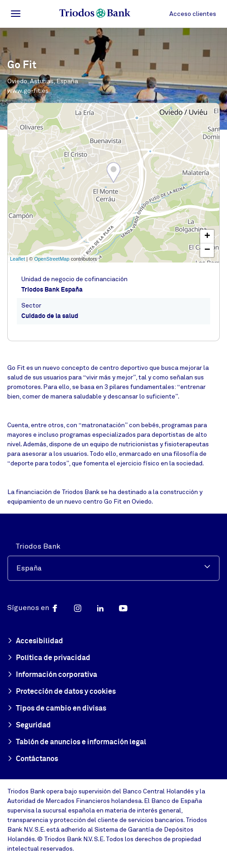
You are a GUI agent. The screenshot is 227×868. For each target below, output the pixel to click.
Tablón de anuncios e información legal (77, 742)
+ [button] (207, 237)
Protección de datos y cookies (62, 692)
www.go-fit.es (28, 91)
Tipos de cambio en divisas (57, 709)
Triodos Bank (38, 546)
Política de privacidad (49, 658)
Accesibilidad (35, 641)
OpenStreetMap (52, 259)
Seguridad (29, 726)
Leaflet (17, 259)
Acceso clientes (193, 14)
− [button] (207, 250)
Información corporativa (52, 675)
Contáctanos (33, 759)
